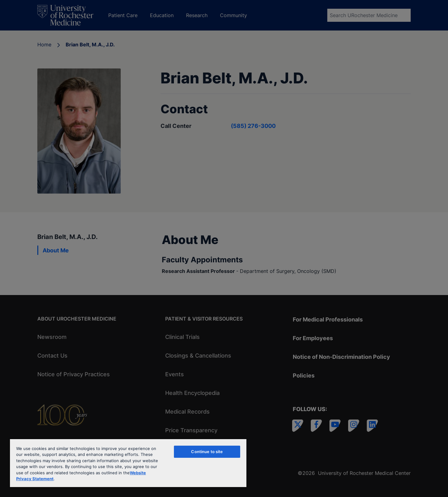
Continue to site (207, 452)
